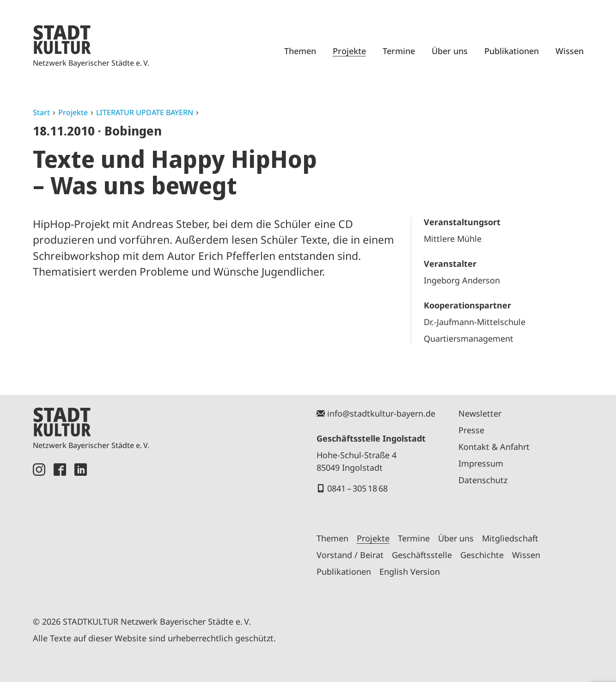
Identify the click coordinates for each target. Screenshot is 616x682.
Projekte (349, 51)
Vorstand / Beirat (350, 555)
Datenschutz (483, 480)
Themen (300, 51)
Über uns (450, 51)
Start (41, 112)
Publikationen (512, 51)
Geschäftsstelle (422, 555)
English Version (410, 571)
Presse (471, 430)
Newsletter (480, 413)
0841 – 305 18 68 (357, 488)
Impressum (481, 463)
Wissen (570, 51)
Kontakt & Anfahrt (494, 447)
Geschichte (482, 555)
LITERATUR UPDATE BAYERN (145, 112)
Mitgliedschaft (510, 538)
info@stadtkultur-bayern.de (381, 413)
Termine (399, 51)
